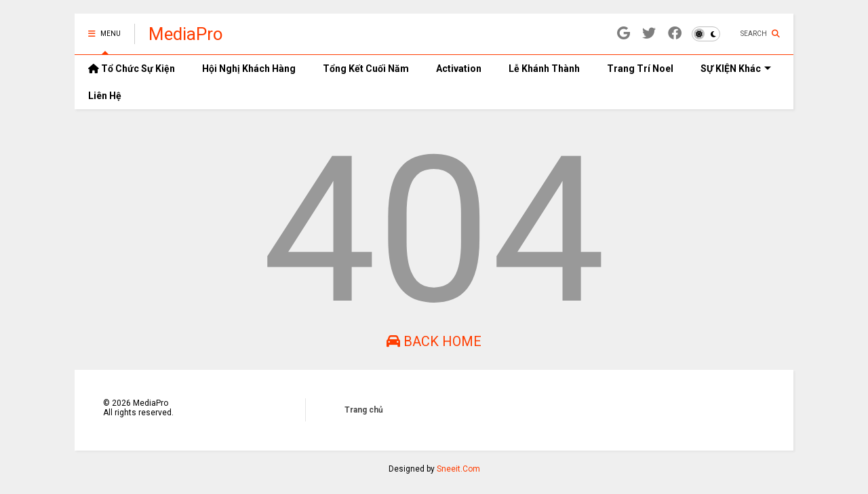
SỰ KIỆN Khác (736, 69)
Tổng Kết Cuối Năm (366, 69)
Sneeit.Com (458, 469)
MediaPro (186, 34)
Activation (459, 69)
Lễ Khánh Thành (544, 69)
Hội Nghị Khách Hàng (249, 69)
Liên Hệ (105, 96)
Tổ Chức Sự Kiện (132, 69)
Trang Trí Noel (640, 69)
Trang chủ (364, 410)
